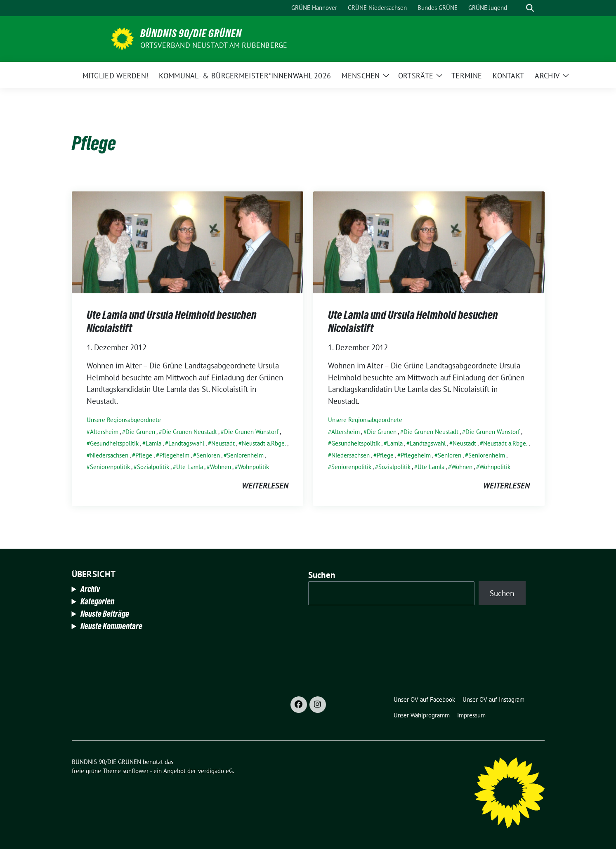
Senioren (208, 455)
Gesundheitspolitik (114, 443)
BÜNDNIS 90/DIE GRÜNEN (191, 33)
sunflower (136, 771)
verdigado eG (215, 771)
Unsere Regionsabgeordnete (124, 420)
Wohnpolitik (254, 467)
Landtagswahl (186, 443)
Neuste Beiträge (105, 614)
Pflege (144, 455)
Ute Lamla (190, 467)
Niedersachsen (109, 455)
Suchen (322, 575)
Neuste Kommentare (111, 626)
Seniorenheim (245, 455)
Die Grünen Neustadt (190, 432)
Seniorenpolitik (110, 467)
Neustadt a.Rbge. (264, 443)
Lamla (153, 443)
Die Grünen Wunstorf (251, 432)
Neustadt (223, 443)
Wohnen (221, 467)
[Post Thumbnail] (188, 241)
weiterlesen (265, 486)
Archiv (90, 589)
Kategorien (97, 601)
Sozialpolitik (153, 467)
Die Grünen (140, 432)
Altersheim (104, 432)
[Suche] (518, 8)
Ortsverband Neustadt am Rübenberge (214, 45)
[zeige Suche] (530, 8)
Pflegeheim (174, 455)
